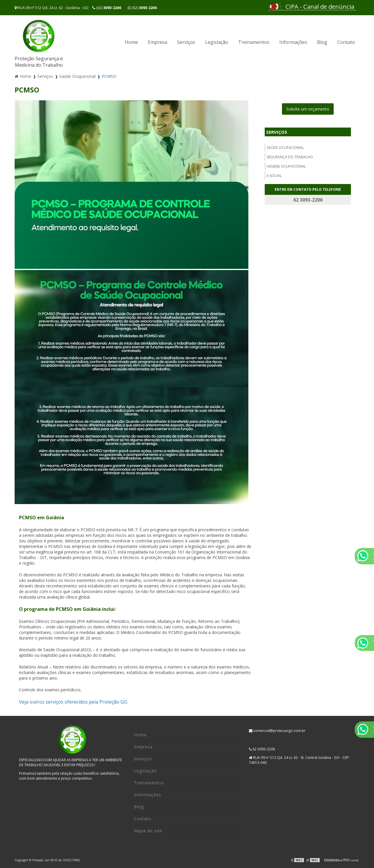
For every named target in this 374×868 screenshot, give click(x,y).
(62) (107, 8)
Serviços (186, 42)
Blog (322, 42)
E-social (274, 176)
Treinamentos (254, 42)
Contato (346, 42)
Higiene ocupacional (286, 166)
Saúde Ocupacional (285, 148)
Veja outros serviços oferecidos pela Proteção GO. (73, 702)
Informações (293, 42)
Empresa (157, 42)
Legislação (217, 42)
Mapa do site (148, 831)
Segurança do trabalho (290, 157)
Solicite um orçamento (308, 109)
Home (131, 42)
